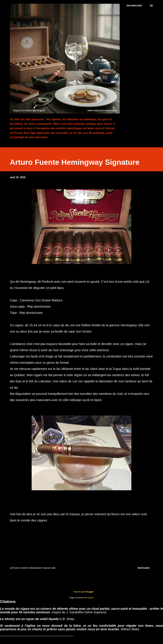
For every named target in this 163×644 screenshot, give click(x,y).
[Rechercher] (134, 6)
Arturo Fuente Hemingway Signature (33, 568)
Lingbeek (90, 598)
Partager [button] (144, 568)
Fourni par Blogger (81, 592)
